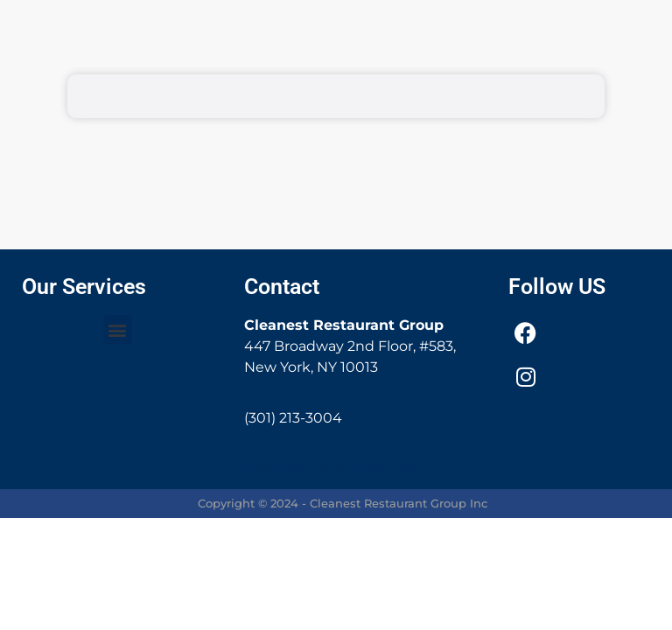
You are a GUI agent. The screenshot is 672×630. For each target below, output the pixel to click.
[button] (118, 329)
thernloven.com (378, 469)
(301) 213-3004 (293, 418)
